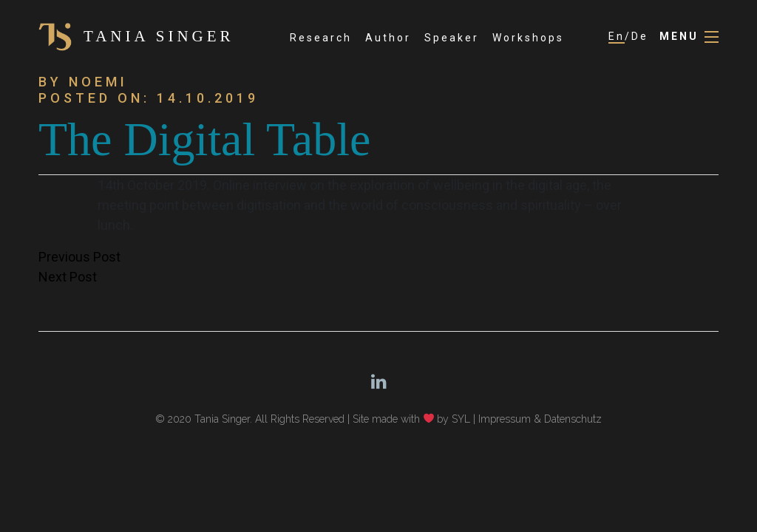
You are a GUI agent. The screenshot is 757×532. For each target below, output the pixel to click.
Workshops (528, 38)
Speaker (452, 38)
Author (388, 38)
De (640, 36)
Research (321, 38)
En (617, 36)
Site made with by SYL (412, 419)
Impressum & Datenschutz (540, 419)
